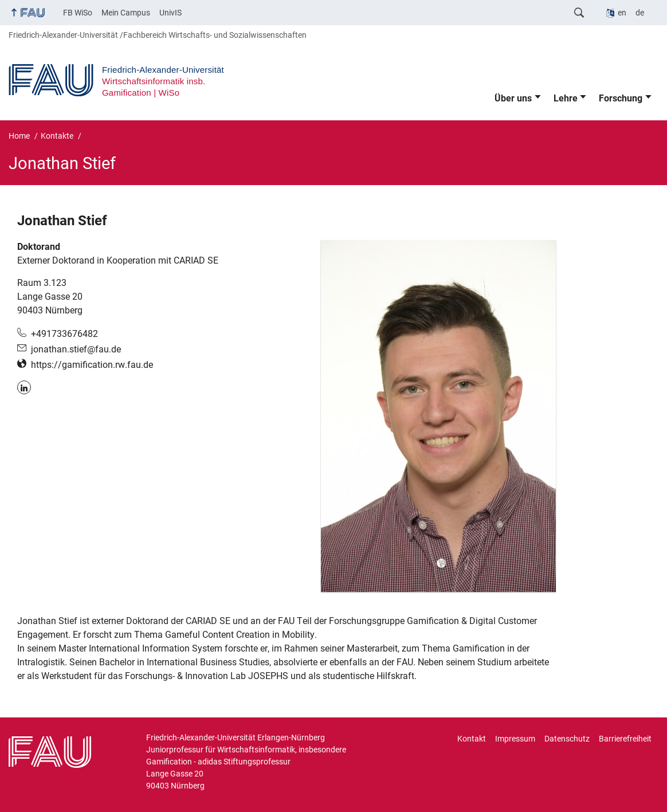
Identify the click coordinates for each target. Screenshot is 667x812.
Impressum (515, 739)
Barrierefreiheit (625, 739)
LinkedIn (24, 387)
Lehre (566, 98)
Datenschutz (567, 739)
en (622, 13)
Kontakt (472, 739)
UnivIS (170, 13)
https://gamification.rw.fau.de (92, 365)
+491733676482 (64, 334)
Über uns (513, 98)
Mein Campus (126, 13)
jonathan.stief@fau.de (76, 349)
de (640, 13)
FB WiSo (78, 13)
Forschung (621, 98)
